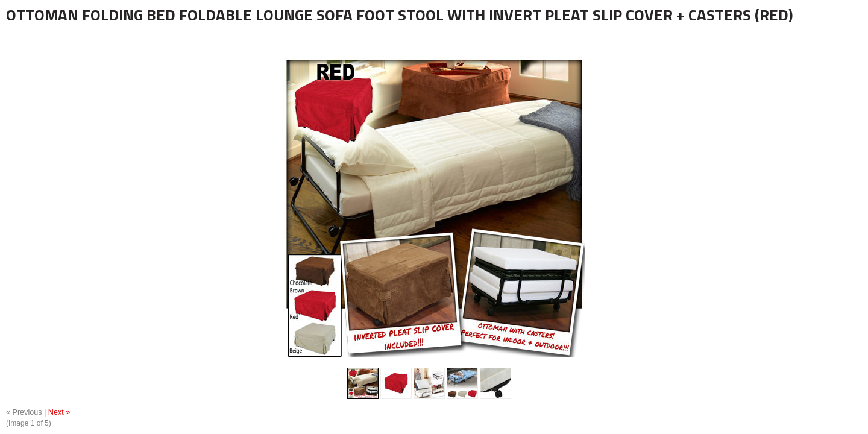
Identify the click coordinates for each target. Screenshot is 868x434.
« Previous (24, 412)
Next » (59, 412)
